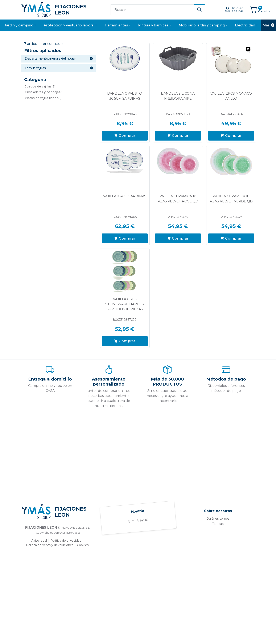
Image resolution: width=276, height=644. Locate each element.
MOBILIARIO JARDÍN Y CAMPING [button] (202, 25)
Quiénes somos (218, 519)
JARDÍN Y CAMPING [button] (19, 25)
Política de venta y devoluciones (50, 545)
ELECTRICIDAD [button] (245, 25)
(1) (44, 92)
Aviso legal (39, 541)
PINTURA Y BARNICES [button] (153, 25)
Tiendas (218, 524)
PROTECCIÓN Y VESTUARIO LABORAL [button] (69, 25)
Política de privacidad (66, 541)
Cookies (83, 545)
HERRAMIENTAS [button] (116, 25)
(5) (40, 86)
